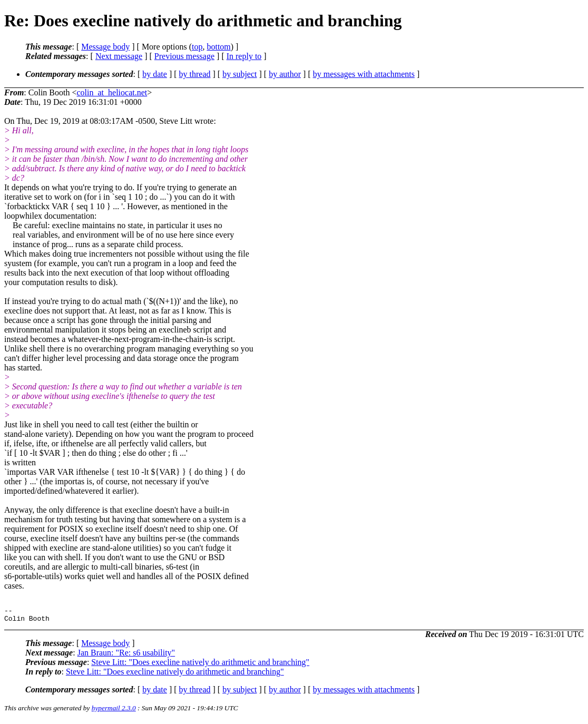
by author (285, 74)
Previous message (184, 56)
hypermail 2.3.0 (114, 711)
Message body (105, 47)
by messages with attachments (364, 74)
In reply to (244, 56)
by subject (239, 74)
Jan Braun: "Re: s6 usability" (126, 656)
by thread (195, 74)
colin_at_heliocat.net (112, 92)
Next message (119, 56)
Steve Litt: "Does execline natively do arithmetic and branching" (200, 665)
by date (155, 74)
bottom (218, 47)
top (197, 47)
